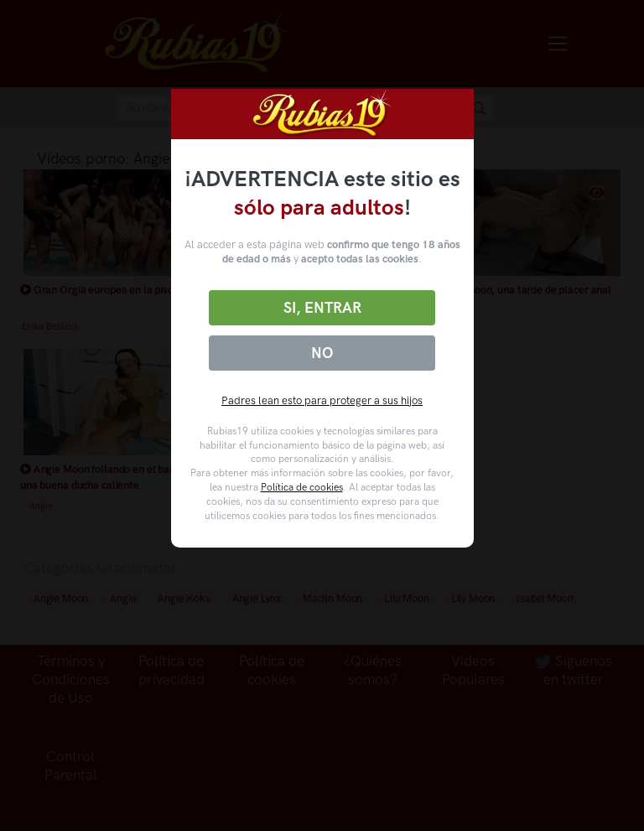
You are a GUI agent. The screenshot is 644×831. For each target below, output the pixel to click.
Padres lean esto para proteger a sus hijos (322, 400)
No (322, 353)
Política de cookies (302, 487)
